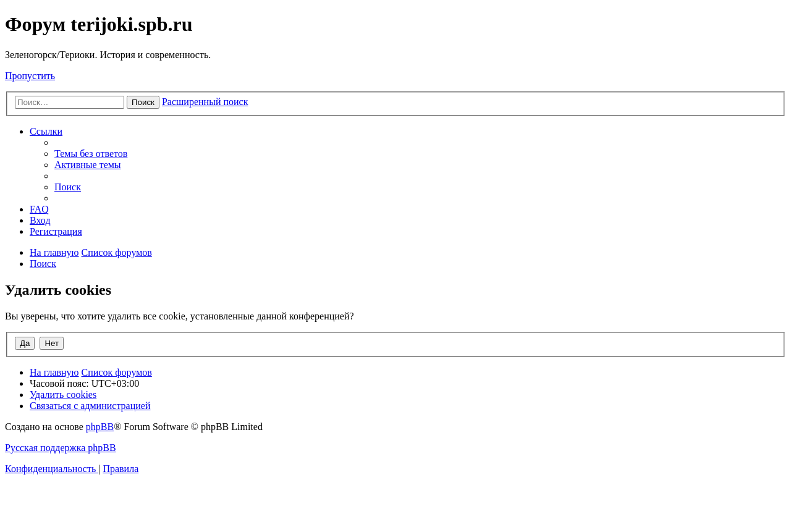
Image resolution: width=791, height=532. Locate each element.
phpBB (100, 427)
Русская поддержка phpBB (61, 448)
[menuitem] (91, 154)
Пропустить (30, 76)
